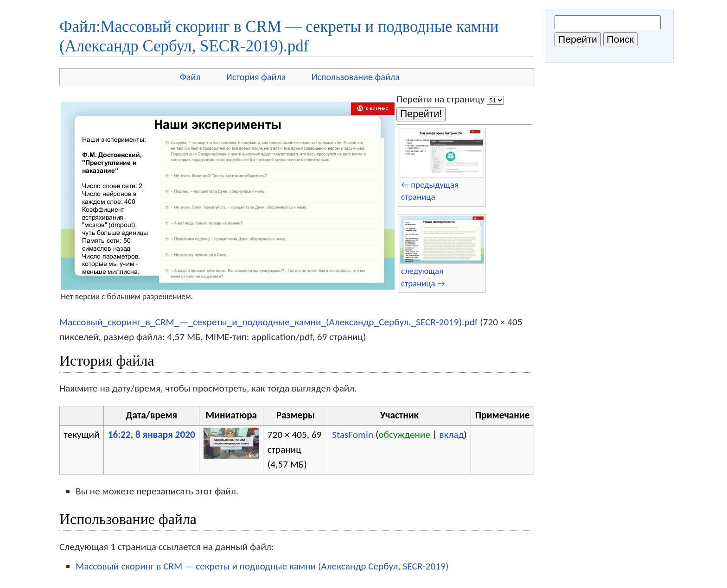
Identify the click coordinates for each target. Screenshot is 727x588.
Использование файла (356, 77)
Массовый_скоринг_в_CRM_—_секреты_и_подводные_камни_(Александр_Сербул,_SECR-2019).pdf (268, 322)
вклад (451, 435)
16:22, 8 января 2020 (152, 435)
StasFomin (353, 435)
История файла (256, 77)
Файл (190, 77)
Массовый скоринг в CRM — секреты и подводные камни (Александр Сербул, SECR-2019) (262, 566)
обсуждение (404, 435)
